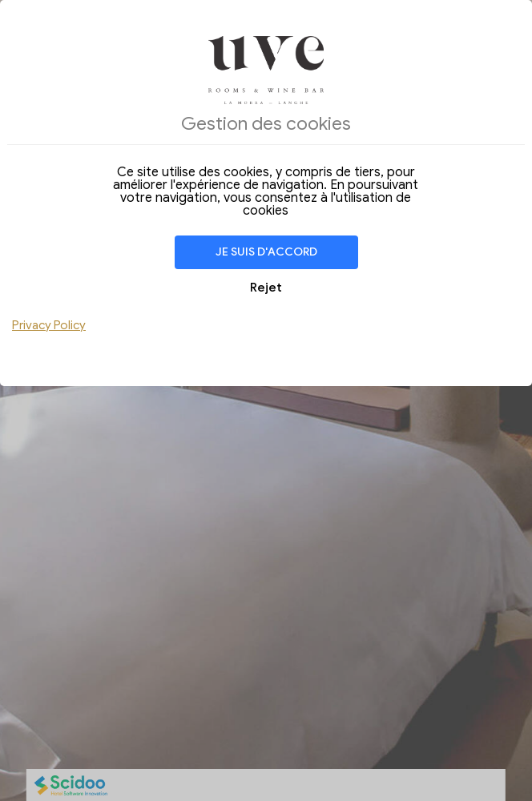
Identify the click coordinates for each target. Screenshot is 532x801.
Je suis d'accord (266, 252)
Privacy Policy (49, 325)
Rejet (266, 288)
